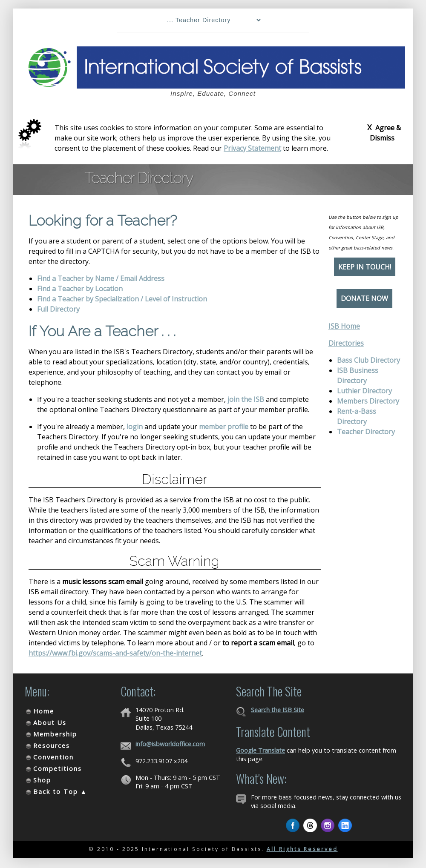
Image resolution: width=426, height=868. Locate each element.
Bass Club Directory (368, 360)
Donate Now (364, 298)
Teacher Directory (366, 432)
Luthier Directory (364, 391)
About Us (50, 723)
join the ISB (246, 399)
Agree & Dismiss (384, 132)
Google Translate (260, 750)
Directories (346, 343)
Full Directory (58, 309)
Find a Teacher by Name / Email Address (101, 278)
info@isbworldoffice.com (170, 744)
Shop (42, 780)
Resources (52, 746)
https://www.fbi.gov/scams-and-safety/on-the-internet (115, 653)
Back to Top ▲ (60, 792)
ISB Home (344, 326)
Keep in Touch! (365, 267)
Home (44, 711)
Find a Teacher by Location (80, 289)
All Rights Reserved (302, 849)
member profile (224, 427)
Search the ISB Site (278, 710)
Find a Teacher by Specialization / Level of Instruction (122, 299)
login (135, 427)
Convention (53, 757)
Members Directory (368, 401)
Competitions (58, 769)
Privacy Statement (252, 148)
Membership (55, 734)
